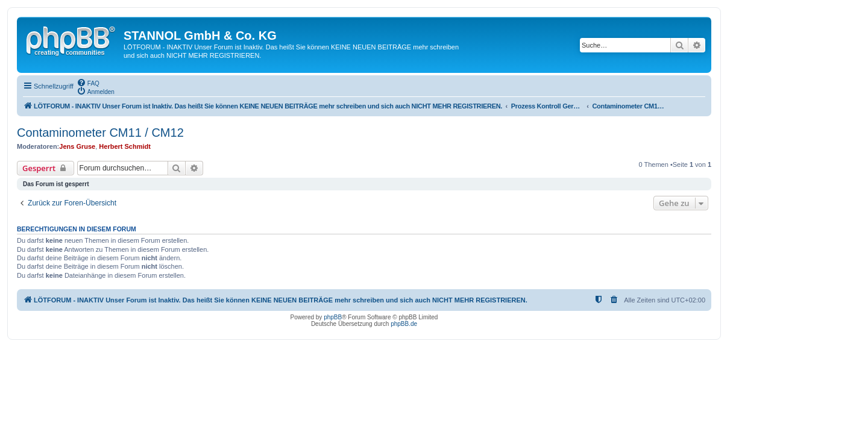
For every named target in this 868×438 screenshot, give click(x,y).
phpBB (333, 317)
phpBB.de (404, 324)
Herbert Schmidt (125, 146)
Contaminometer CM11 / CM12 (100, 133)
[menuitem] (88, 83)
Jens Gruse (77, 146)
